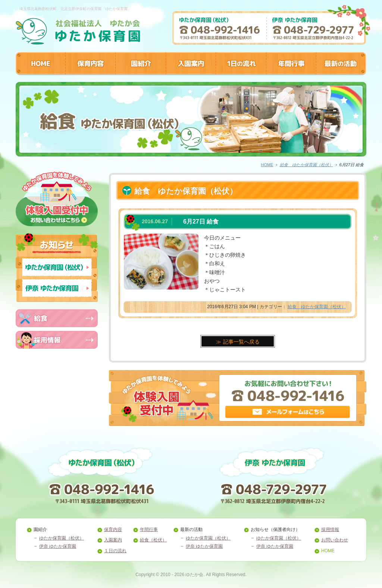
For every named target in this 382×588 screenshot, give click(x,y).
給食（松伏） (153, 540)
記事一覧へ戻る (241, 342)
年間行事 (149, 529)
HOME (267, 165)
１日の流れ (115, 551)
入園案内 (113, 540)
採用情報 (330, 529)
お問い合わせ (335, 540)
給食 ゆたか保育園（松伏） (306, 165)
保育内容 (113, 529)
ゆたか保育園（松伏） (62, 538)
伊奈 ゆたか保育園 (58, 546)
